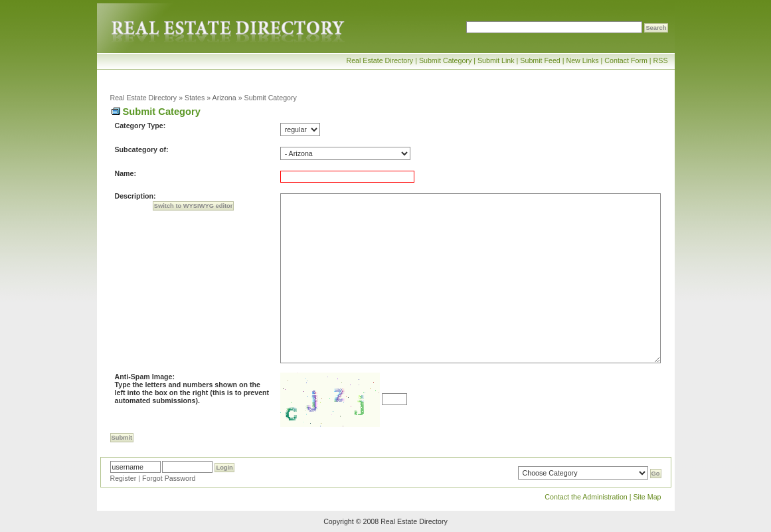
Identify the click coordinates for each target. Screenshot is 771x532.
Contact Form (626, 60)
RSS (661, 60)
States (195, 98)
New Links (582, 60)
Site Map (647, 497)
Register (124, 478)
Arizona (224, 98)
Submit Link (496, 60)
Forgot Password (169, 478)
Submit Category (445, 60)
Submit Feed (540, 60)
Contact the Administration (586, 497)
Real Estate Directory (380, 60)
